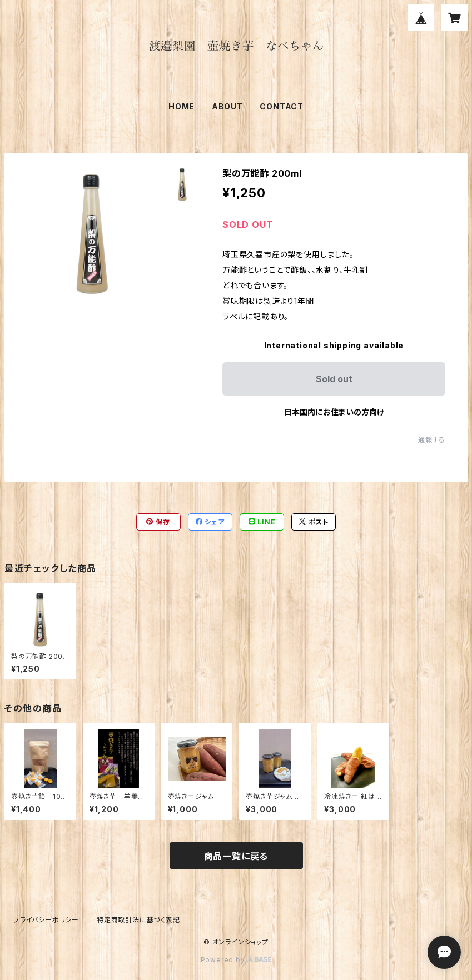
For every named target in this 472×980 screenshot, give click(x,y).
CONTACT (282, 106)
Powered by (236, 960)
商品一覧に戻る (236, 856)
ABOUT (227, 106)
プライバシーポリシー (46, 920)
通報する (432, 440)
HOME (182, 106)
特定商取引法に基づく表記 (138, 920)
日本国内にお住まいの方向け (334, 412)
